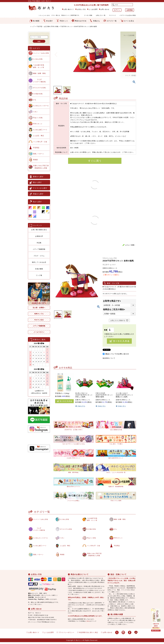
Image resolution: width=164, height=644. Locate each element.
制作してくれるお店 (39, 262)
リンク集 (39, 275)
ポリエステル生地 (39, 88)
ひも (35, 100)
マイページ (112, 15)
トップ (32, 26)
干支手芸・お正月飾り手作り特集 (47, 26)
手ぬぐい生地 (38, 118)
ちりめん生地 (38, 59)
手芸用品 (36, 148)
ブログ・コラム (39, 256)
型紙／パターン (39, 154)
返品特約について (109, 358)
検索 (39, 41)
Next (134, 53)
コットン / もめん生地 (41, 53)
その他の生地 (38, 94)
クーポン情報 (88, 15)
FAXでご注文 (39, 320)
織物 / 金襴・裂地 (39, 73)
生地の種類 (39, 269)
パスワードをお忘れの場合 (128, 15)
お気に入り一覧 (101, 15)
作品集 (39, 243)
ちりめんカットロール (41, 106)
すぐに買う (95, 161)
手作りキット (38, 124)
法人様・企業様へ (39, 308)
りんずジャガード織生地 (39, 81)
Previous (56, 53)
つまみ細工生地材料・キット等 (39, 66)
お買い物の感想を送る (39, 230)
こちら (88, 623)
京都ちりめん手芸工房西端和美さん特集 (41, 167)
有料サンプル (39, 314)
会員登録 (130, 10)
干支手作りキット (66, 26)
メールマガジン (39, 332)
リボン (35, 112)
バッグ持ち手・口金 (40, 142)
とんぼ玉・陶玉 (39, 136)
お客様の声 (39, 236)
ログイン (117, 10)
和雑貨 (35, 160)
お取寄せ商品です (112, 301)
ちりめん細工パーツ (40, 130)
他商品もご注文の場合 (114, 309)
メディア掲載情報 (39, 249)
